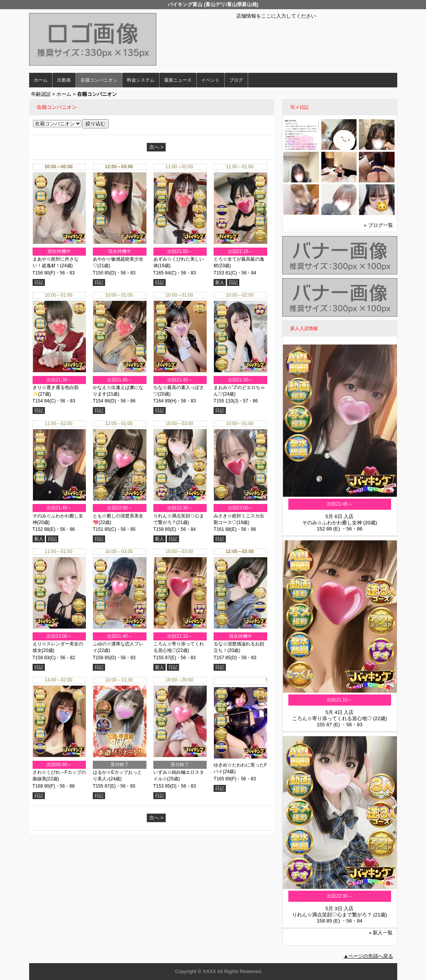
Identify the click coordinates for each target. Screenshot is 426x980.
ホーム (41, 80)
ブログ (236, 80)
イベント (211, 80)
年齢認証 (41, 94)
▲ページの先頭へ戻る (368, 956)
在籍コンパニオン (99, 80)
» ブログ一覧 (378, 225)
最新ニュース (178, 80)
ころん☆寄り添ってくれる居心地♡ (332, 718)
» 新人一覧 (381, 933)
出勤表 (64, 80)
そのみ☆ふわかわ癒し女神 (332, 523)
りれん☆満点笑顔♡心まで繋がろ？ (332, 915)
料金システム (141, 80)
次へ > (156, 147)
